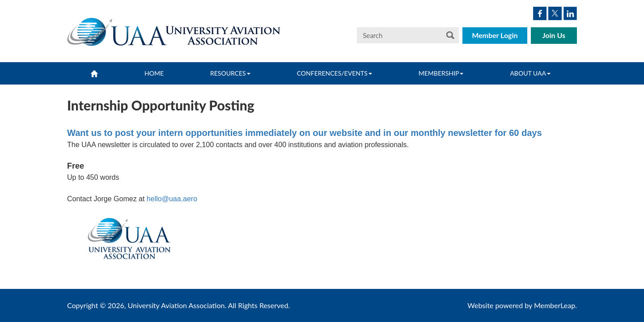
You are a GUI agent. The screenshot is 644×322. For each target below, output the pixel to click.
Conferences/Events (335, 73)
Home (154, 73)
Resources (230, 73)
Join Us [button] (554, 35)
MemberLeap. (555, 305)
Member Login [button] (495, 35)
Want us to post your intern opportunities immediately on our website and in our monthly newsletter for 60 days (305, 133)
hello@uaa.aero (172, 199)
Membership (441, 73)
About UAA (530, 73)
